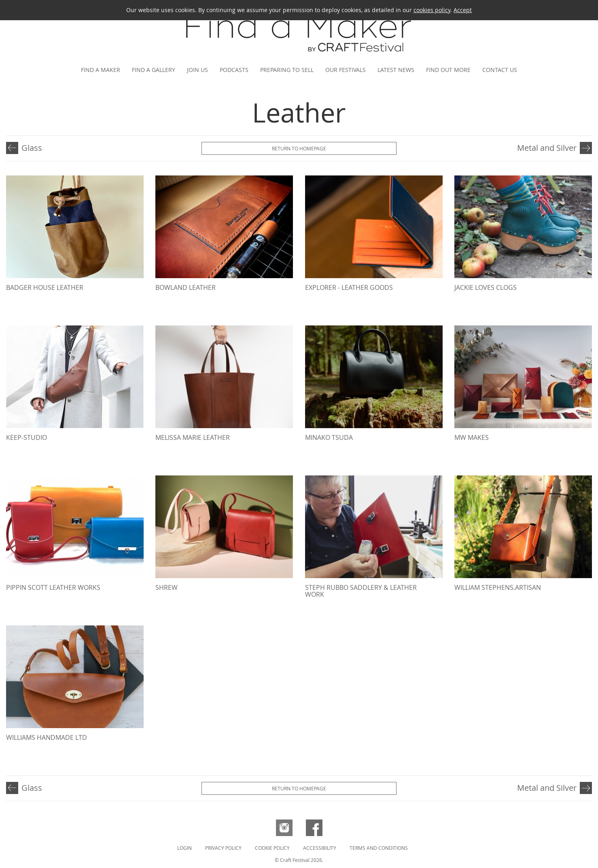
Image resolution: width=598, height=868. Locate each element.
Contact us (500, 70)
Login (184, 848)
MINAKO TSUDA (329, 437)
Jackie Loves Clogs (486, 287)
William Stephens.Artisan (498, 587)
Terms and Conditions (379, 848)
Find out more (448, 70)
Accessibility (320, 848)
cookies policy (432, 10)
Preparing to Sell (287, 70)
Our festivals (346, 70)
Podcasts (234, 70)
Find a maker (101, 70)
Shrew (166, 587)
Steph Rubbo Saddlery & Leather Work (361, 591)
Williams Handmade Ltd (47, 737)
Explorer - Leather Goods (349, 287)
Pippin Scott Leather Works (53, 587)
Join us (197, 70)
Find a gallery (154, 70)
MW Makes (472, 437)
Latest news (396, 70)
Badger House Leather (45, 287)
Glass (32, 148)
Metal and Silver (547, 148)
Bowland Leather (186, 287)
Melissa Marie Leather (193, 437)
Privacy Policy (223, 848)
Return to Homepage (299, 148)
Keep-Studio (27, 437)
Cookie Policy (272, 848)
